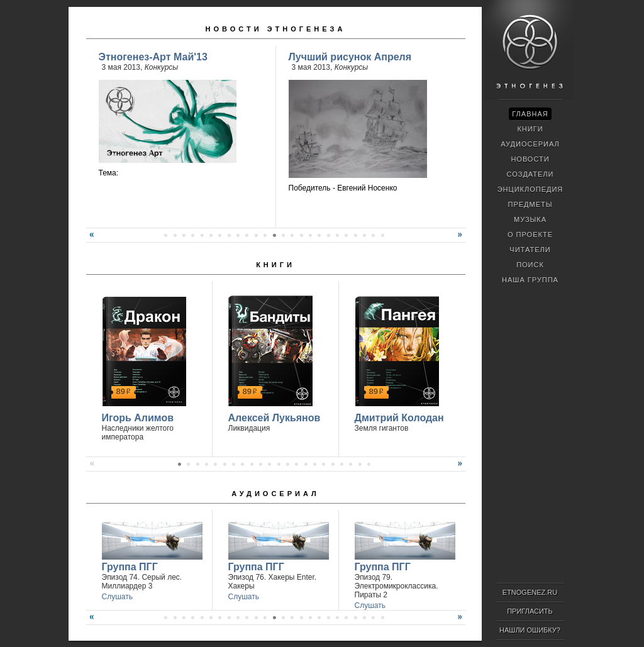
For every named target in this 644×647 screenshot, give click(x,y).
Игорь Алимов (138, 418)
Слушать (117, 597)
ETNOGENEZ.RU (530, 592)
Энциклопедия (530, 189)
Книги (275, 265)
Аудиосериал (275, 494)
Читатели (530, 250)
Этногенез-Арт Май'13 (153, 57)
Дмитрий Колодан (399, 418)
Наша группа (530, 280)
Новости (530, 159)
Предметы (530, 204)
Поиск (530, 265)
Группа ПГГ (130, 567)
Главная (530, 114)
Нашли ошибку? (530, 630)
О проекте (530, 235)
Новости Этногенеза (276, 29)
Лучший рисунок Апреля (350, 57)
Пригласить (530, 611)
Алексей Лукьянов (275, 418)
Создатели (530, 174)
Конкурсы (162, 67)
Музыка (530, 219)
